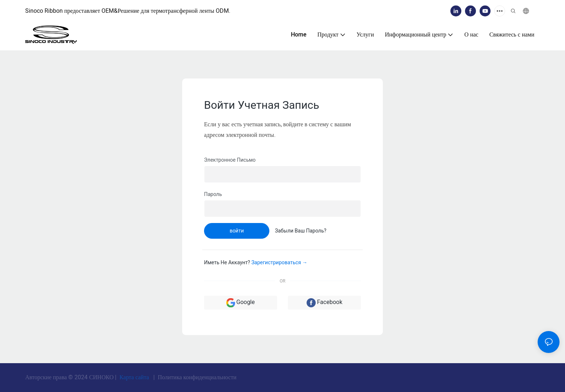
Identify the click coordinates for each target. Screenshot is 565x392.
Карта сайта (134, 377)
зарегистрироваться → (279, 262)
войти (237, 231)
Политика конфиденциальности (196, 377)
